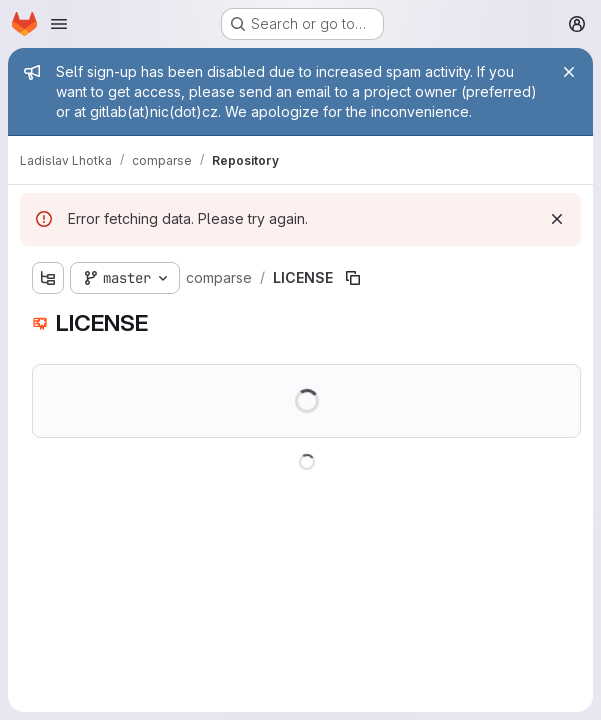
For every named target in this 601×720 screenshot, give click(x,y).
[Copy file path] (353, 278)
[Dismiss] (557, 219)
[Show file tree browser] (48, 278)
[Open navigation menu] (59, 24)
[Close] (569, 72)
